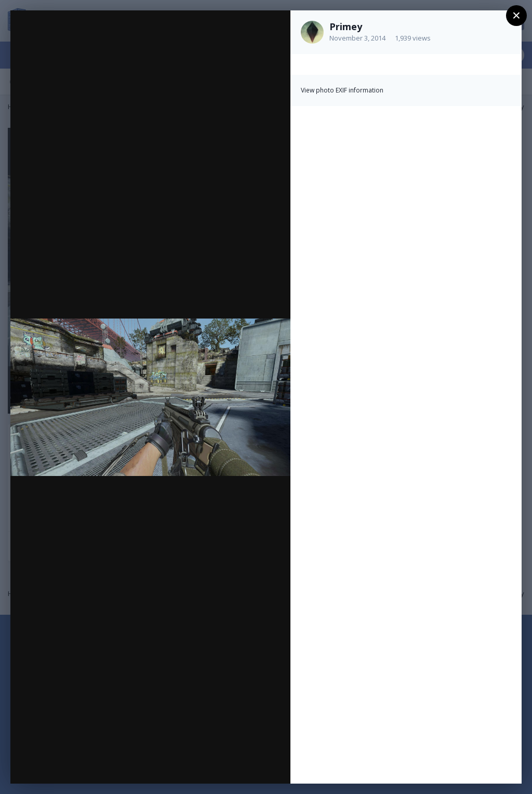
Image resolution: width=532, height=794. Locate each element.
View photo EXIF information (342, 90)
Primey (346, 27)
